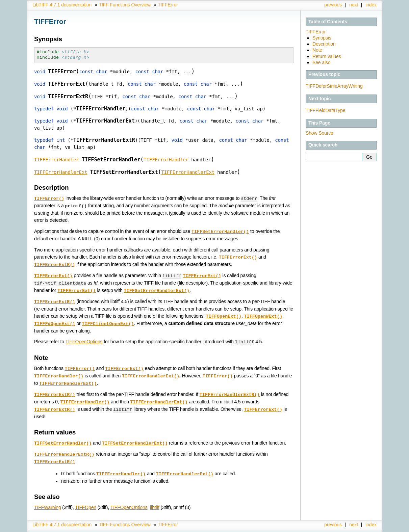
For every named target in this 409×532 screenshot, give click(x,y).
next (354, 5)
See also (321, 62)
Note (317, 50)
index (371, 5)
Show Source (319, 133)
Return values (327, 56)
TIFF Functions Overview (125, 5)
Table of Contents (328, 22)
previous (333, 5)
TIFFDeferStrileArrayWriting (334, 86)
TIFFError (168, 5)
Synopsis (322, 38)
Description (324, 44)
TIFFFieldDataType (325, 110)
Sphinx (363, 527)
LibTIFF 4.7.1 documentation (62, 5)
